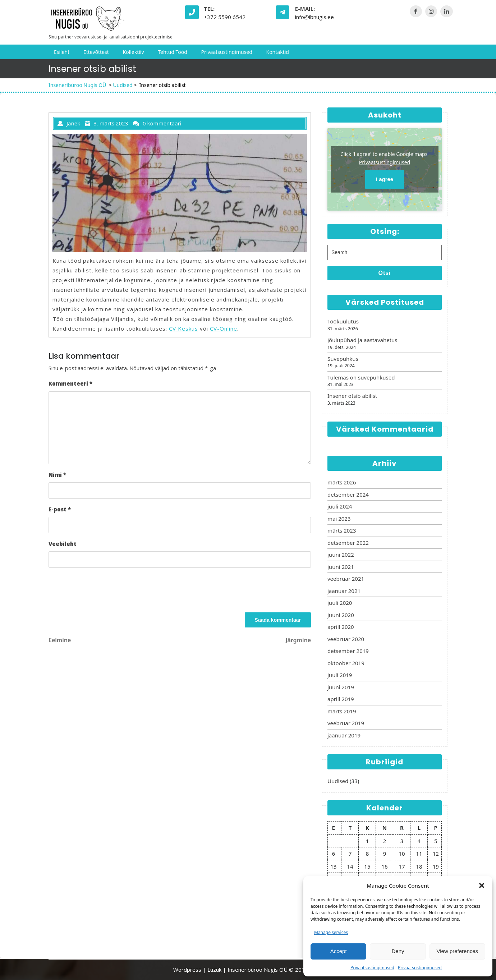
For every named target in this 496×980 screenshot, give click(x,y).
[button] (482, 885)
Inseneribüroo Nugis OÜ (77, 85)
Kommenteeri (70, 383)
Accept (339, 951)
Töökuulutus (343, 321)
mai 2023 (339, 519)
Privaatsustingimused (372, 968)
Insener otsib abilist (352, 396)
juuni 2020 (341, 615)
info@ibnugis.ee (314, 17)
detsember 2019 (348, 651)
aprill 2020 (341, 627)
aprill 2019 (341, 699)
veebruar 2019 (346, 723)
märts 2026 (342, 482)
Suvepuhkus (343, 359)
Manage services (331, 932)
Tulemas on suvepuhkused (361, 377)
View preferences (458, 951)
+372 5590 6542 (225, 17)
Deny (398, 951)
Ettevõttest (96, 52)
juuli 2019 (340, 675)
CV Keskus (183, 328)
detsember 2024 (348, 494)
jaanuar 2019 (344, 735)
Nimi (57, 475)
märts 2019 (342, 711)
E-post (60, 509)
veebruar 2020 (346, 639)
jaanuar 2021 (344, 591)
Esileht (62, 52)
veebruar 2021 (346, 579)
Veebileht (63, 544)
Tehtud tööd (173, 52)
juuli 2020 (340, 603)
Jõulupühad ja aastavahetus (362, 340)
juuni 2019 (341, 687)
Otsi (384, 273)
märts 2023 (342, 530)
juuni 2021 (341, 567)
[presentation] (103, 591)
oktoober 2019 (346, 663)
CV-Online (224, 328)
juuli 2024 (340, 506)
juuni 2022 (341, 555)
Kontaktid (277, 52)
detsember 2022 (348, 543)
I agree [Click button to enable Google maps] (385, 179)
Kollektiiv (133, 52)
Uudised (123, 85)
